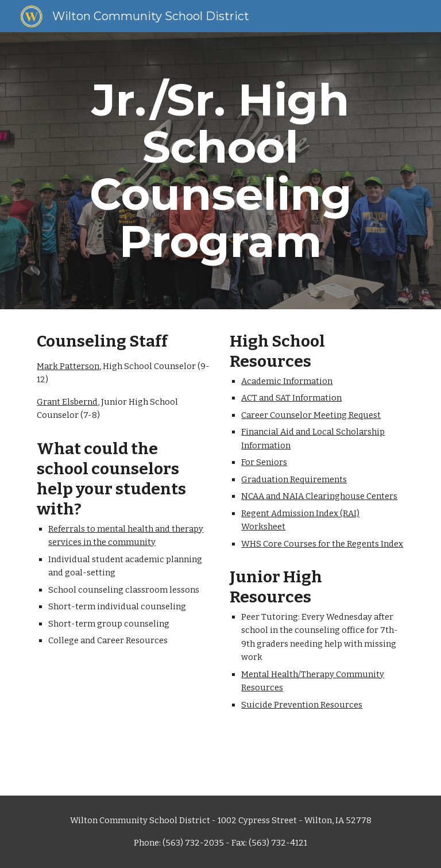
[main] (220, 171)
